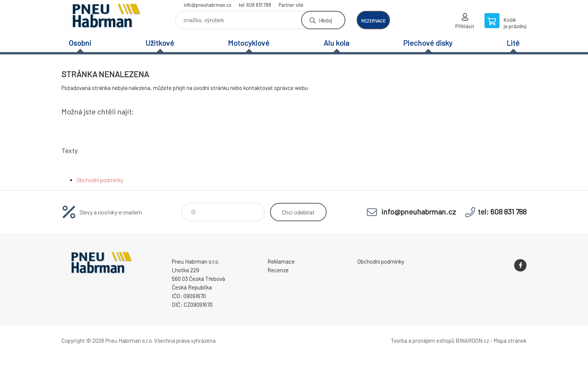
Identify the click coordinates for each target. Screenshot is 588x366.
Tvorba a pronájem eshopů (423, 340)
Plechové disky (428, 43)
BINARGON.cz (472, 340)
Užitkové (160, 43)
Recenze (278, 270)
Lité (513, 43)
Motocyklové (249, 43)
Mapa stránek (510, 340)
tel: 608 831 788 (255, 5)
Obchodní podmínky (100, 180)
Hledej (325, 20)
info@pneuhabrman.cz (208, 5)
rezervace (373, 21)
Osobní (80, 43)
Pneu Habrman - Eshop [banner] (106, 17)
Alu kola (336, 43)
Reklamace (281, 261)
